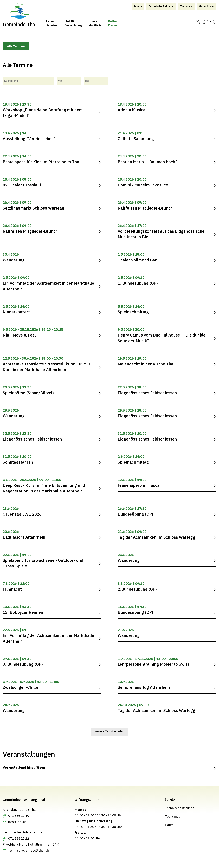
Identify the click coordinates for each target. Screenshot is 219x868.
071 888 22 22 (19, 838)
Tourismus (172, 816)
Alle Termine (16, 46)
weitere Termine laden (109, 731)
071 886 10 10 (19, 816)
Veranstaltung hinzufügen (24, 767)
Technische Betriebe (180, 808)
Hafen (169, 825)
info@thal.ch (17, 822)
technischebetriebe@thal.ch (28, 850)
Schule (170, 799)
